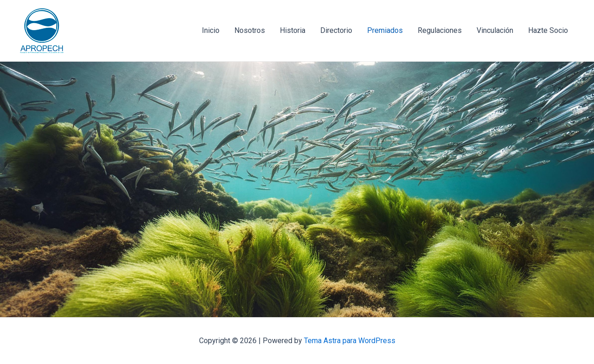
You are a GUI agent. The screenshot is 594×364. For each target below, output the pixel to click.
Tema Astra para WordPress (350, 341)
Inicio (211, 30)
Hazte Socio (548, 30)
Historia (293, 30)
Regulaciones (440, 30)
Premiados (385, 30)
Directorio (336, 30)
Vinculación (495, 30)
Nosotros (250, 30)
